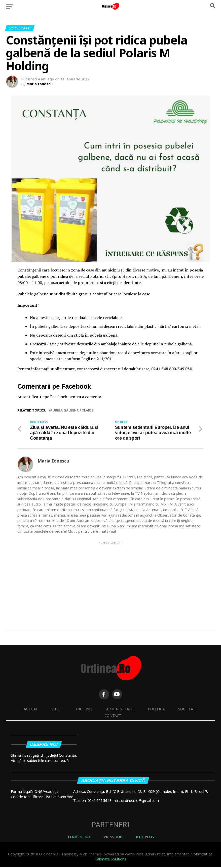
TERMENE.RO (79, 838)
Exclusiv (84, 710)
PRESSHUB (113, 838)
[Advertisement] (111, 581)
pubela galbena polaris (72, 410)
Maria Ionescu (40, 84)
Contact (113, 717)
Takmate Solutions (111, 860)
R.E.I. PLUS (145, 838)
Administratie (120, 710)
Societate (188, 710)
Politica (156, 710)
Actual (31, 710)
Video (57, 710)
